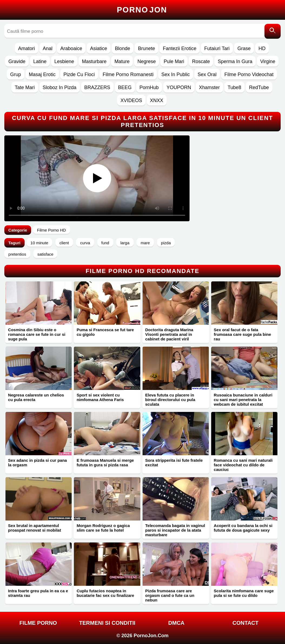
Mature (122, 61)
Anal (48, 48)
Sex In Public (176, 74)
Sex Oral (207, 74)
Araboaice (71, 48)
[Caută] (273, 31)
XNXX (157, 100)
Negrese (147, 61)
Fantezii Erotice (180, 48)
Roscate (201, 61)
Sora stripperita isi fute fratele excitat (174, 463)
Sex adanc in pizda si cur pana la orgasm (38, 463)
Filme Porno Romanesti (128, 74)
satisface (45, 254)
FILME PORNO (38, 623)
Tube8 (234, 87)
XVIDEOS (131, 100)
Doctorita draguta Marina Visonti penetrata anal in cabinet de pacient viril (169, 334)
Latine (40, 61)
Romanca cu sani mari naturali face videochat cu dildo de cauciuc (243, 465)
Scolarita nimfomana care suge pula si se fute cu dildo (244, 593)
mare (145, 243)
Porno (142, 10)
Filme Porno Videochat (249, 74)
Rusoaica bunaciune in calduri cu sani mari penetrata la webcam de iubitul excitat (243, 400)
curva (85, 243)
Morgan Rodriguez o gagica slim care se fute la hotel (103, 528)
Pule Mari (174, 61)
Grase (244, 48)
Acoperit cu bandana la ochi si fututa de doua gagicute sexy (243, 528)
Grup (15, 74)
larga (125, 243)
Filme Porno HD (52, 230)
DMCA (176, 623)
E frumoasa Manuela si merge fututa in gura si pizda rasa (105, 463)
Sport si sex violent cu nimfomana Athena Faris (100, 397)
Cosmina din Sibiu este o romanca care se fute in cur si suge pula (37, 334)
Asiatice (99, 48)
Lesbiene (64, 61)
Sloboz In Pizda (60, 87)
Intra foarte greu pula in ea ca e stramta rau (38, 593)
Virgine (268, 61)
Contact (246, 623)
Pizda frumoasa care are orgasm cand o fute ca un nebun (170, 595)
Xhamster (209, 87)
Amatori (26, 48)
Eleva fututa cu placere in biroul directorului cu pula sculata (170, 400)
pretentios (17, 254)
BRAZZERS (97, 87)
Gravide (17, 61)
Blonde (122, 48)
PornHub (149, 87)
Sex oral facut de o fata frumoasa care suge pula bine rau (243, 334)
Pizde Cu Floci (79, 74)
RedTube (259, 87)
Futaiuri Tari (217, 48)
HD (262, 48)
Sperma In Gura (235, 61)
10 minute (39, 243)
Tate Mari (25, 87)
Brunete (146, 48)
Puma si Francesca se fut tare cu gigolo (105, 332)
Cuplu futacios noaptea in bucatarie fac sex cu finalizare (105, 593)
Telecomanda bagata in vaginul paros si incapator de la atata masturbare (175, 530)
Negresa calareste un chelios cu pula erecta (36, 397)
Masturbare (94, 61)
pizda (166, 243)
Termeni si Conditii (107, 623)
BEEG (125, 87)
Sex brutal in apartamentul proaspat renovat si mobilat (35, 528)
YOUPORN (179, 87)
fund (105, 243)
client (64, 243)
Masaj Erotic (42, 74)
